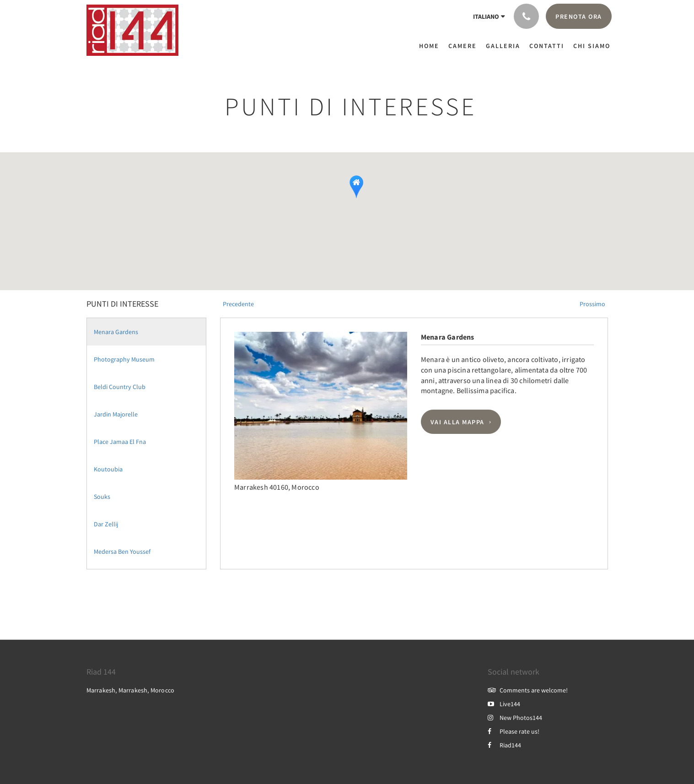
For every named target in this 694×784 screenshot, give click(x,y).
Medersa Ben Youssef (122, 552)
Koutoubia (108, 469)
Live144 (504, 704)
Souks (102, 497)
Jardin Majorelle (116, 414)
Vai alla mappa (457, 422)
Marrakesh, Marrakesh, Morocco (131, 690)
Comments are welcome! (528, 690)
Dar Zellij (106, 524)
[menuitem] (431, 46)
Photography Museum (124, 359)
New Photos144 (515, 718)
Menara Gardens (116, 332)
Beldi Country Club (120, 387)
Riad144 (504, 745)
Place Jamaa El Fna (120, 442)
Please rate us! (514, 731)
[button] (339, 208)
